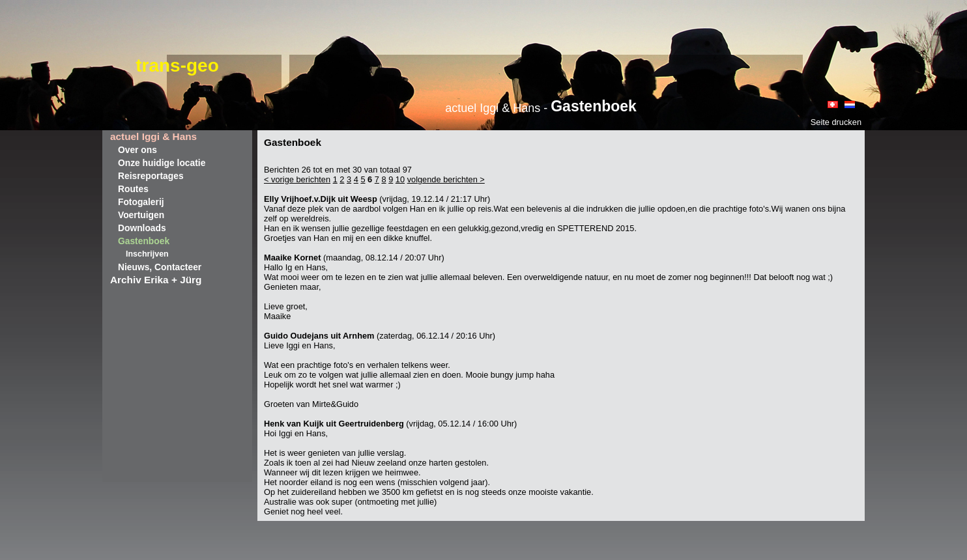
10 (400, 179)
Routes (133, 189)
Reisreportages (151, 176)
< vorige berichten (297, 179)
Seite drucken (836, 122)
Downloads (142, 228)
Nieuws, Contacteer (160, 267)
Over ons (137, 150)
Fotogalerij (141, 202)
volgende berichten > (446, 179)
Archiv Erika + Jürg (156, 280)
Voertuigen (141, 215)
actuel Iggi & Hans (153, 136)
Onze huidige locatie (162, 163)
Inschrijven (147, 254)
